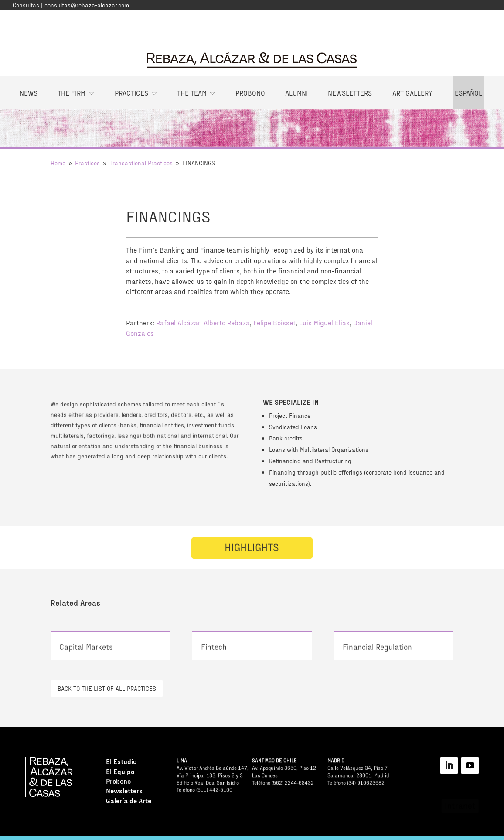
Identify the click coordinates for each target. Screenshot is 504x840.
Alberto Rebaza (227, 323)
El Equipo (120, 773)
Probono (250, 93)
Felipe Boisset (274, 323)
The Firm (72, 93)
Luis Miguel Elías (324, 323)
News (29, 93)
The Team (192, 93)
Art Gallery (412, 93)
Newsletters (350, 93)
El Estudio (121, 763)
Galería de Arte (129, 802)
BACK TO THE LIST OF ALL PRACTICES (107, 688)
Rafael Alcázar (178, 323)
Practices (131, 93)
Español (468, 93)
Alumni (296, 93)
